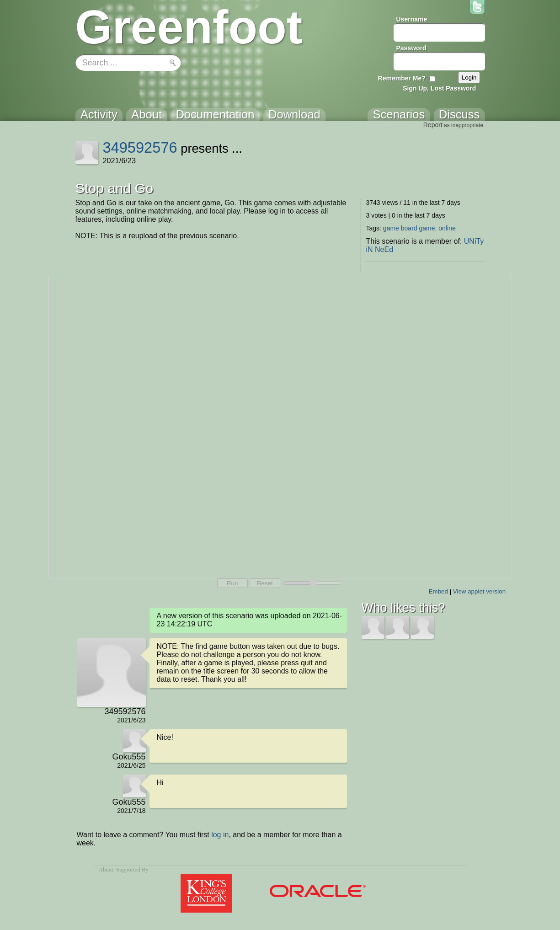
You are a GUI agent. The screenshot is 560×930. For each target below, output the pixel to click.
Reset (265, 583)
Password (411, 48)
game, (428, 228)
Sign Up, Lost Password (439, 88)
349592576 (140, 147)
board (409, 228)
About (106, 870)
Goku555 (129, 757)
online (447, 228)
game (391, 228)
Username (412, 19)
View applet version (479, 591)
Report (433, 125)
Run (232, 583)
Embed (438, 591)
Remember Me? (402, 78)
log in (220, 835)
